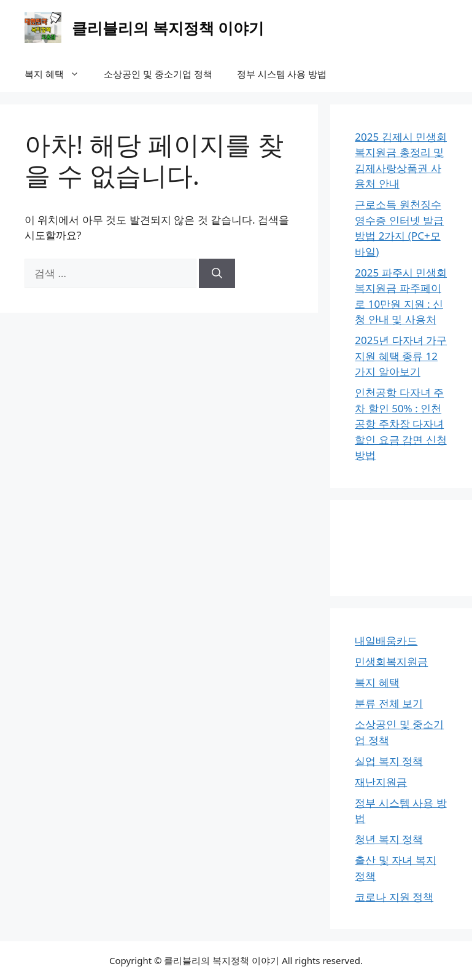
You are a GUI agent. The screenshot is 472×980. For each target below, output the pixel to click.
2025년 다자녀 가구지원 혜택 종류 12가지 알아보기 (401, 356)
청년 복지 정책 (389, 839)
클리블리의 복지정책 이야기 (168, 28)
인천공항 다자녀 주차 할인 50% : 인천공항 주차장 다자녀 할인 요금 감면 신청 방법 (400, 424)
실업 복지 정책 (389, 761)
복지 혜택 (58, 74)
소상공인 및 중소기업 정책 (158, 74)
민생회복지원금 (391, 661)
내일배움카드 (386, 641)
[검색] (217, 273)
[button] (78, 74)
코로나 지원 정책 (394, 897)
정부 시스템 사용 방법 (282, 74)
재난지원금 (381, 782)
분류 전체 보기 (389, 703)
